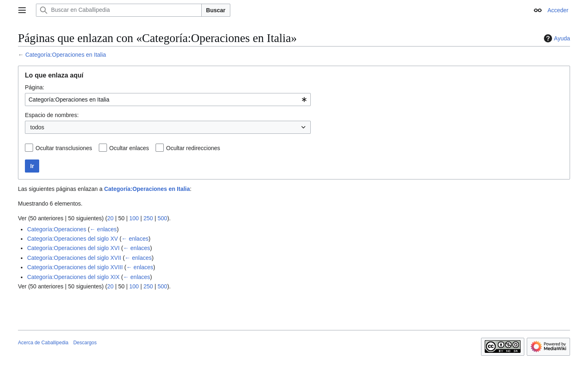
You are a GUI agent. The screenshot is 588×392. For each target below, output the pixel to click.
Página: (35, 87)
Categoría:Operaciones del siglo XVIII (75, 267)
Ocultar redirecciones (193, 148)
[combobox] (168, 100)
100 (134, 218)
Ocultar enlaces (129, 148)
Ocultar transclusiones (64, 148)
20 (110, 218)
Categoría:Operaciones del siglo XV (72, 239)
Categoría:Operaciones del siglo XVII (74, 258)
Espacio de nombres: (52, 115)
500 (162, 218)
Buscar (216, 10)
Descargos (85, 343)
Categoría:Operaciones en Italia (66, 55)
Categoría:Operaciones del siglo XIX (73, 277)
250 (148, 218)
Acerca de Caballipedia (43, 343)
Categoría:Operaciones (57, 229)
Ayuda (556, 38)
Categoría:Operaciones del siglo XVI (73, 248)
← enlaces (103, 229)
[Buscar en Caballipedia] (119, 10)
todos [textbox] (37, 127)
